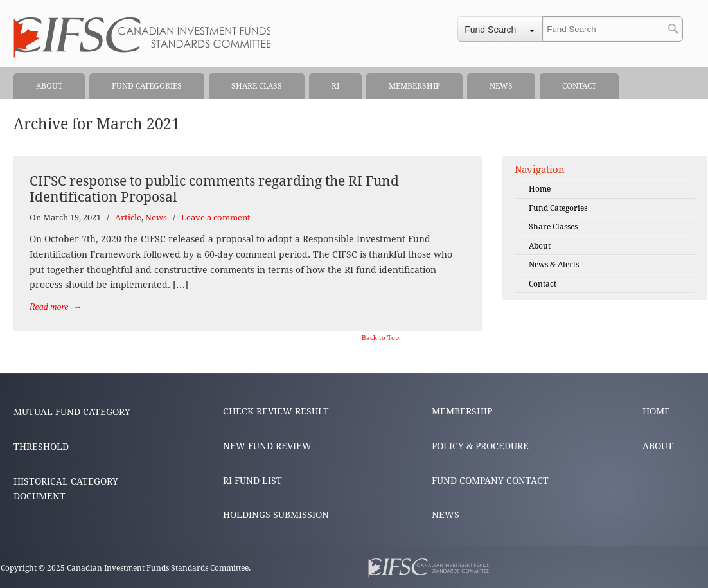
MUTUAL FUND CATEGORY (72, 412)
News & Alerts (554, 265)
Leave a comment (216, 218)
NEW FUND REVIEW (267, 446)
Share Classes (553, 227)
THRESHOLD (41, 447)
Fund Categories (558, 208)
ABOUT (658, 446)
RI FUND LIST (252, 481)
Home (540, 189)
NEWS (446, 515)
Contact (543, 284)
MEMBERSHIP (462, 411)
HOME (656, 411)
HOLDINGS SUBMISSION (276, 515)
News (156, 218)
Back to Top (380, 338)
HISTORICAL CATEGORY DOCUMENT (66, 489)
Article (128, 218)
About (540, 246)
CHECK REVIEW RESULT (276, 411)
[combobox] (500, 29)
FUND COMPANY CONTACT (490, 481)
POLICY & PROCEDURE (480, 446)
